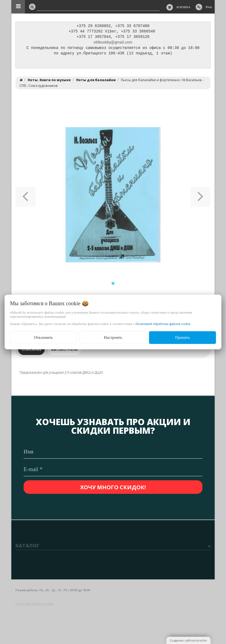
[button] (26, 196)
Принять (183, 337)
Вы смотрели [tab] (64, 351)
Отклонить (43, 337)
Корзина (184, 7)
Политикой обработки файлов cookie (163, 324)
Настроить (113, 337)
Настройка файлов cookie (35, 604)
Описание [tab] (31, 351)
